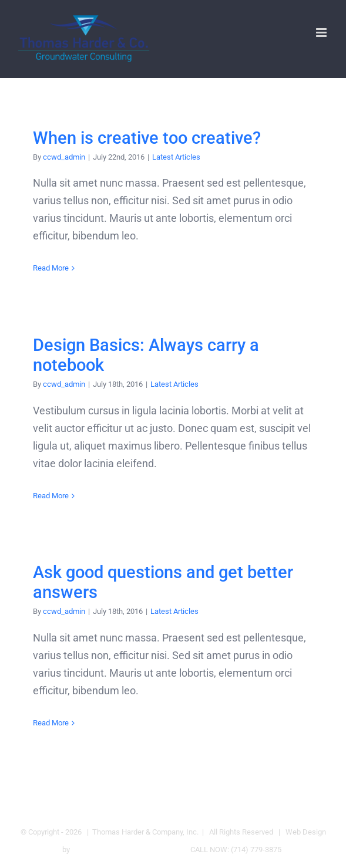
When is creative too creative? (147, 138)
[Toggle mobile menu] (322, 33)
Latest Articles (176, 157)
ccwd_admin (64, 157)
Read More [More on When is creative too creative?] (51, 268)
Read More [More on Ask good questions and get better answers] (51, 723)
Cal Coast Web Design (109, 850)
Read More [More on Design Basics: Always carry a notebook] (51, 496)
